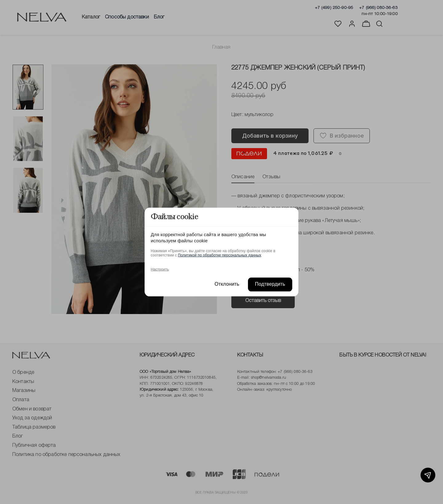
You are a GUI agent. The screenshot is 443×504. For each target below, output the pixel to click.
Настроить (160, 269)
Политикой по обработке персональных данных (220, 255)
